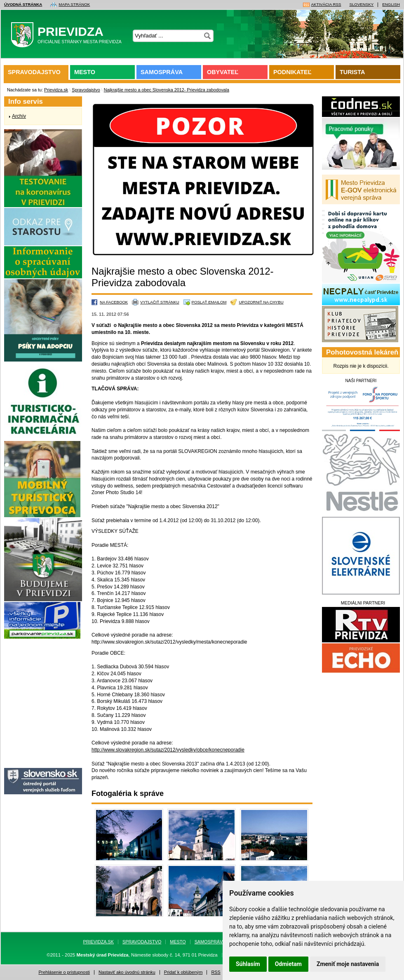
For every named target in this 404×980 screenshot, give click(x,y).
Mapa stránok (74, 5)
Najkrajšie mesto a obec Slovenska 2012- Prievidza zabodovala (167, 90)
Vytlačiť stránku (160, 302)
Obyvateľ (223, 72)
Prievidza (69, 37)
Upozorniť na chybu (261, 302)
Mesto (85, 72)
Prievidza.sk (56, 90)
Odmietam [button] (288, 964)
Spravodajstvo (34, 72)
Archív (19, 116)
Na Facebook (114, 302)
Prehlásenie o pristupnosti (64, 972)
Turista (352, 72)
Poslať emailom (209, 302)
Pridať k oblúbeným (183, 972)
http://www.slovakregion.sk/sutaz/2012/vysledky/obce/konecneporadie (168, 750)
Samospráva (162, 72)
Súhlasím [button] (248, 964)
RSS (216, 972)
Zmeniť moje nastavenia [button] (348, 964)
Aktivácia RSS (326, 5)
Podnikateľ (292, 72)
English (391, 5)
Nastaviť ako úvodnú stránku (127, 972)
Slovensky (361, 5)
